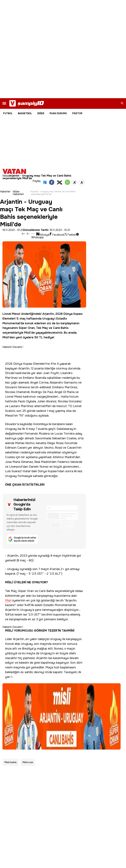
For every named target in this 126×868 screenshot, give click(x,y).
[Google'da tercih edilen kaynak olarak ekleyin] (44, 521)
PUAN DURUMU (58, 113)
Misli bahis (10, 762)
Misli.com (28, 762)
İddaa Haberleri (18, 193)
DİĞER (41, 113)
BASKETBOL (25, 113)
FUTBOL (8, 113)
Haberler (5, 192)
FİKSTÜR (77, 113)
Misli (27, 333)
